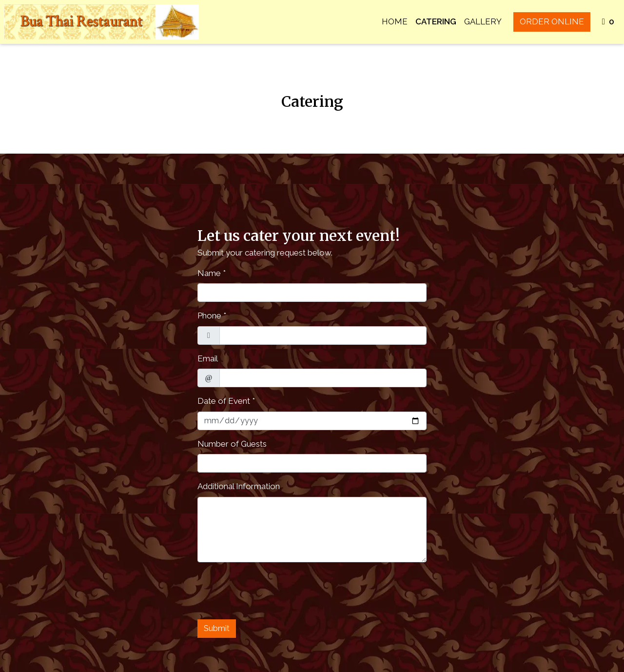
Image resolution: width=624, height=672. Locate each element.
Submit (217, 628)
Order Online (552, 21)
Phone (209, 316)
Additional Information (239, 486)
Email (208, 358)
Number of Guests (232, 444)
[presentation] (272, 589)
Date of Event (224, 401)
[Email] (323, 378)
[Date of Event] (312, 421)
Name (209, 273)
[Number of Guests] (312, 463)
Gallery (483, 21)
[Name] (312, 293)
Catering (436, 21)
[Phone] (323, 336)
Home (395, 21)
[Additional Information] (312, 530)
